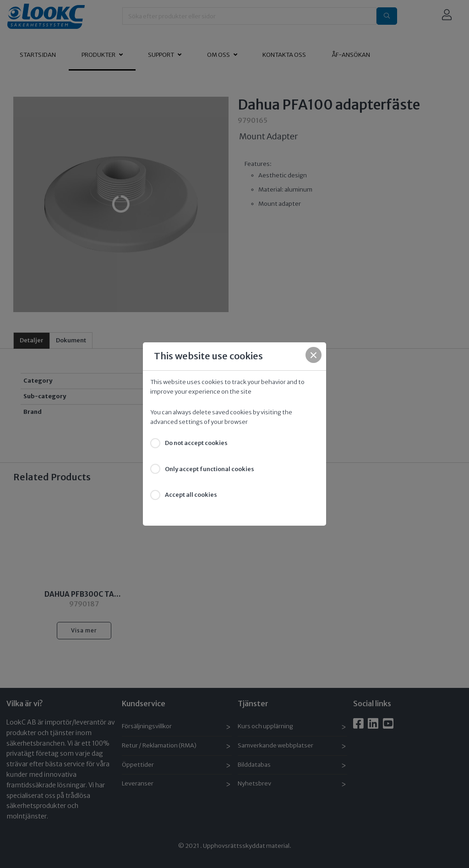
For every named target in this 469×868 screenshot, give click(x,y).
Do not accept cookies (196, 443)
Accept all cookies (191, 495)
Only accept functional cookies (210, 469)
